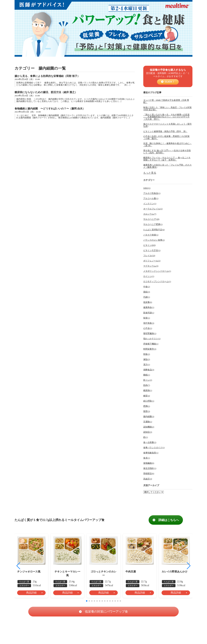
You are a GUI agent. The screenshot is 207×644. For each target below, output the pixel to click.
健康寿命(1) (149, 307)
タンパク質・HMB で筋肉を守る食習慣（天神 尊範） (166, 101)
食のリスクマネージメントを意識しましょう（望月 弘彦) (167, 125)
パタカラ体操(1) (151, 235)
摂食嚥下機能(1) (151, 344)
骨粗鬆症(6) (149, 474)
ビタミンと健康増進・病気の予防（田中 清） (165, 131)
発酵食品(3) (149, 370)
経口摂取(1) (149, 401)
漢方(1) (147, 365)
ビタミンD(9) (149, 245)
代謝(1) (147, 297)
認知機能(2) (149, 427)
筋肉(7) (147, 385)
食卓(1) (147, 458)
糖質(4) (147, 396)
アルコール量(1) (151, 198)
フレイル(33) (149, 256)
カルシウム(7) (150, 214)
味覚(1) (147, 318)
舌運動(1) (148, 422)
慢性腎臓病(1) (150, 333)
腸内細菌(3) (149, 417)
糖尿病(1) (148, 390)
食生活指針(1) (150, 468)
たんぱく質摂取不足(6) (154, 230)
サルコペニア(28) (151, 219)
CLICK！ (169, 82)
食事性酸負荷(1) (151, 453)
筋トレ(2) (148, 380)
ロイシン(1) (149, 276)
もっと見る (150, 173)
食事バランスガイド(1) (154, 448)
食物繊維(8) (149, 463)
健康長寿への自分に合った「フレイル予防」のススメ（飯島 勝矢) (167, 166)
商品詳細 (31, 593)
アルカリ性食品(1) (152, 193)
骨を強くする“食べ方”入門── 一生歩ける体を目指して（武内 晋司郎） (167, 152)
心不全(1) (148, 328)
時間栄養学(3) (150, 349)
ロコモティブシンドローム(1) (157, 282)
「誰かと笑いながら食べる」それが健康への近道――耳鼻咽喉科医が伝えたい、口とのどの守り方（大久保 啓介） (166, 117)
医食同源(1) (149, 313)
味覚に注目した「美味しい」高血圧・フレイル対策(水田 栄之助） (167, 109)
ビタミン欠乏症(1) (152, 250)
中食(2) (147, 287)
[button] (189, 566)
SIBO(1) (147, 188)
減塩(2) (147, 359)
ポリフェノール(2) (152, 261)
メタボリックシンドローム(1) (157, 271)
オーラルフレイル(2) (153, 209)
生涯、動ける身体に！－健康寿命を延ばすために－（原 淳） (167, 145)
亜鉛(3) (147, 292)
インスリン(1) (150, 204)
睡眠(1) (147, 375)
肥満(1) (147, 406)
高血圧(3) (148, 479)
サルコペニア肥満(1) (153, 224)
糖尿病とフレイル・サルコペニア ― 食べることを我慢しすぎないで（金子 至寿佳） (167, 159)
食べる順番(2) (150, 442)
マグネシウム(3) (151, 266)
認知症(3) (148, 432)
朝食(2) (147, 354)
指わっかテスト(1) (152, 339)
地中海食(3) (149, 323)
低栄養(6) (148, 302)
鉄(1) (146, 437)
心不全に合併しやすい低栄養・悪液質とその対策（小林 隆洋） (166, 137)
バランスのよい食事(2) (154, 240)
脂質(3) (147, 411)
